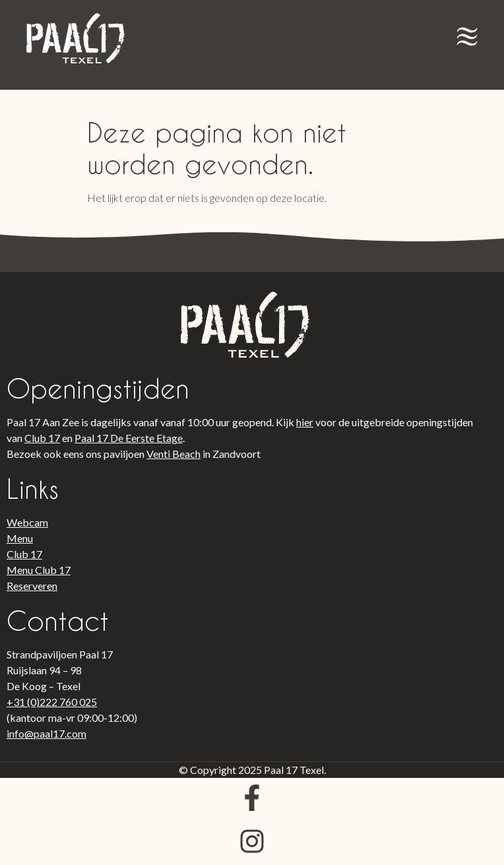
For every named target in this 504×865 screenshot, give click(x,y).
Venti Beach (173, 454)
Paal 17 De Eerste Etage (129, 438)
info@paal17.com (47, 733)
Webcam (27, 522)
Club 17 (42, 438)
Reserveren (32, 586)
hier (305, 422)
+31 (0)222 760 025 (52, 702)
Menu (20, 538)
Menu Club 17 (39, 570)
